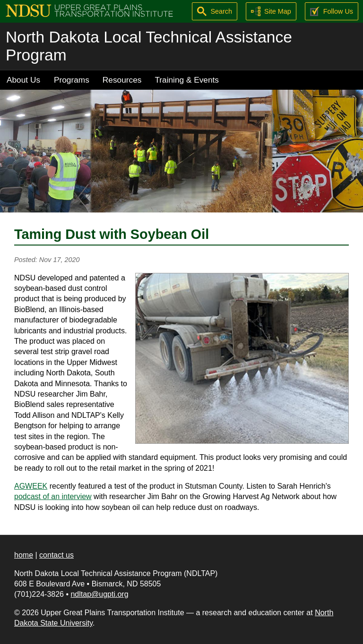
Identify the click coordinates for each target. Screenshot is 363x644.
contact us (56, 555)
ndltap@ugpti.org (99, 594)
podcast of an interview (53, 496)
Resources (122, 80)
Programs (72, 80)
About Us (23, 80)
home (24, 555)
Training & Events (187, 80)
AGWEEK (31, 486)
